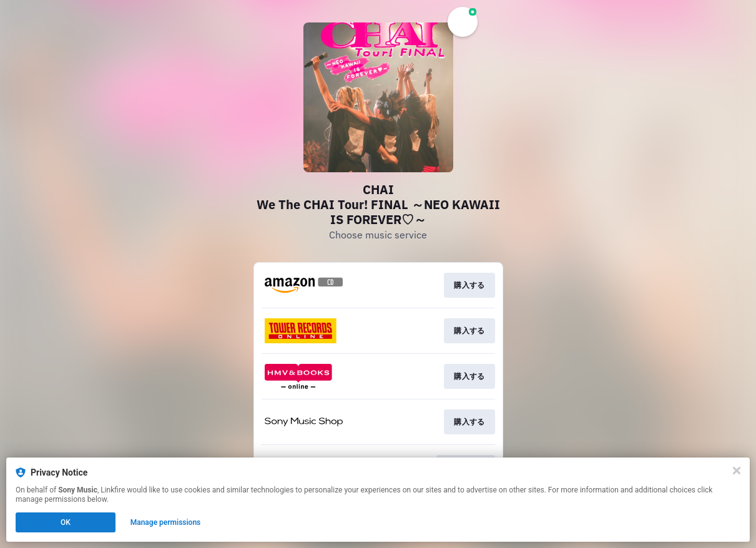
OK (66, 522)
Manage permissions (166, 522)
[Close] (737, 471)
